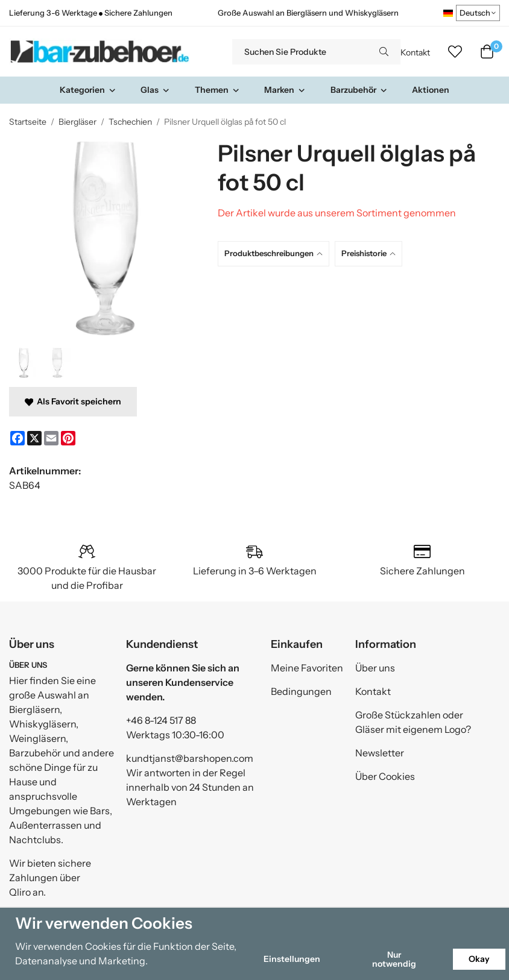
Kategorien (88, 90)
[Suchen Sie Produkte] (300, 52)
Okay (479, 959)
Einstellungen (292, 959)
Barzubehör (359, 90)
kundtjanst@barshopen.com (190, 758)
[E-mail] (51, 438)
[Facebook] (17, 438)
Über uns (375, 668)
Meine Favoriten (307, 668)
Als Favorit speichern (73, 401)
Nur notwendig (394, 959)
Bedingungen (301, 691)
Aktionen (431, 90)
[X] (34, 438)
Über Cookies (385, 776)
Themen (217, 90)
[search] (384, 52)
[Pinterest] (68, 438)
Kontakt (415, 52)
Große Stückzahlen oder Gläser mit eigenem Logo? (413, 722)
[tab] (276, 253)
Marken (285, 90)
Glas (155, 90)
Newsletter (380, 753)
